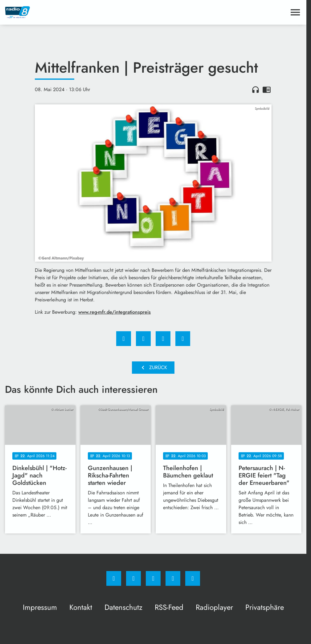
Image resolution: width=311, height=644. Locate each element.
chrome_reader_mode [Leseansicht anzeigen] (267, 90)
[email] (193, 578)
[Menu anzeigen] (295, 12)
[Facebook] (114, 578)
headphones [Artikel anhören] (256, 90)
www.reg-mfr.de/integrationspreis (115, 312)
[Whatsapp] (153, 578)
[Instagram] (133, 578)
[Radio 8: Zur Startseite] (79, 12)
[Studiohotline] (173, 578)
